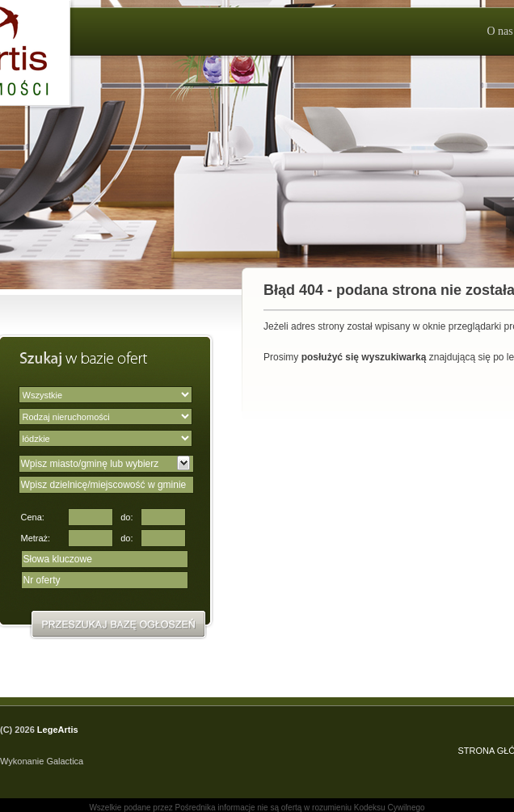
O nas (499, 31)
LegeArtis (58, 730)
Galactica (65, 761)
